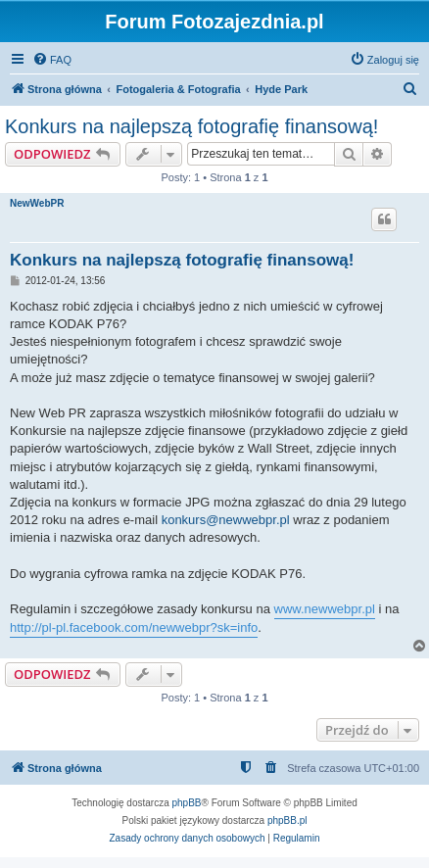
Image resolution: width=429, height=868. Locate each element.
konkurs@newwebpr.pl (226, 520)
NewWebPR (37, 203)
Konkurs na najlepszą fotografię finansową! (191, 126)
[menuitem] (52, 60)
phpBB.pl (287, 820)
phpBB (187, 803)
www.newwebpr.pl (325, 609)
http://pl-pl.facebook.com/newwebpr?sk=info (134, 627)
